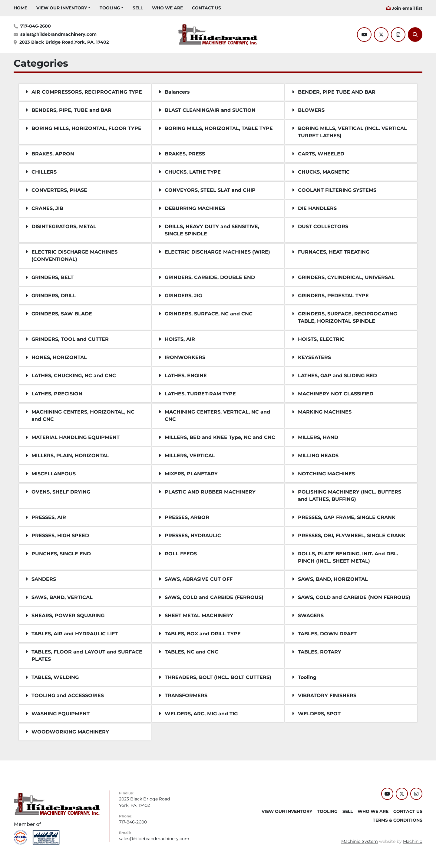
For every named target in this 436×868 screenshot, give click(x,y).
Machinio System (360, 841)
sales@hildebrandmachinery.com (58, 34)
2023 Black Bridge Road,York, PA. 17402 (64, 42)
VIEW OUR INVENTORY (62, 8)
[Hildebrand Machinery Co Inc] (57, 804)
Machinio (413, 841)
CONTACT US (206, 8)
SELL (138, 8)
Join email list (407, 8)
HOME (20, 8)
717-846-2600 (36, 26)
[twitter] (381, 35)
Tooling (110, 8)
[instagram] (398, 35)
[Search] (415, 35)
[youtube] (364, 35)
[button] (63, 8)
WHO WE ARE (167, 8)
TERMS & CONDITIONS (398, 820)
